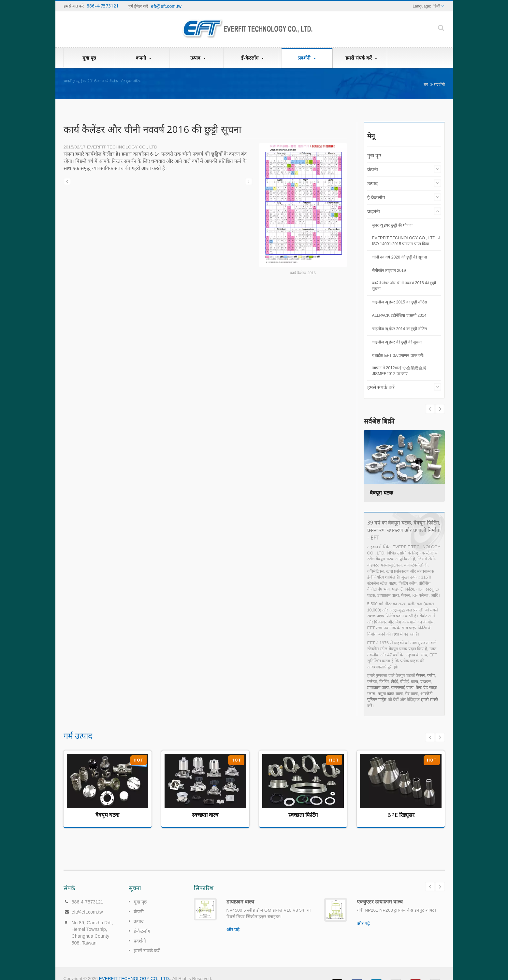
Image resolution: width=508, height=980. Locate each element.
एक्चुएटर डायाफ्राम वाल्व (380, 892)
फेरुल (421, 675)
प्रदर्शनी (307, 58)
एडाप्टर (426, 682)
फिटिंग (384, 682)
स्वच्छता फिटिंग (303, 815)
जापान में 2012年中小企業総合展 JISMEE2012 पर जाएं (399, 371)
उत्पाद (198, 58)
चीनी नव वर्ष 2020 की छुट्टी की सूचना (399, 257)
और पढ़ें (233, 920)
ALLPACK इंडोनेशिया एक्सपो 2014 (399, 315)
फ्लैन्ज (372, 682)
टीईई (394, 682)
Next (430, 409)
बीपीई (404, 682)
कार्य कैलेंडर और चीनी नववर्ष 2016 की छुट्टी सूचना (404, 286)
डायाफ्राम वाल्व (378, 687)
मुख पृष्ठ (89, 58)
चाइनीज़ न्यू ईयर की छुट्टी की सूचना (397, 342)
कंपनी (144, 58)
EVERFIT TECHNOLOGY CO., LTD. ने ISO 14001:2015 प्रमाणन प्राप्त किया (406, 241)
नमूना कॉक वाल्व (390, 694)
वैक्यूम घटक (382, 493)
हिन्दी (437, 6)
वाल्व (414, 682)
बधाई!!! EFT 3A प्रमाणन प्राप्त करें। (399, 356)
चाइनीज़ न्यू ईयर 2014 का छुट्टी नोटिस (400, 329)
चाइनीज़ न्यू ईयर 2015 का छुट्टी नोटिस (400, 302)
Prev (440, 409)
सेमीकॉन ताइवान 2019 (389, 271)
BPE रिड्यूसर (401, 815)
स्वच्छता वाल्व (205, 815)
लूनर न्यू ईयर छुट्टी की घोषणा (392, 225)
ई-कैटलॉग (253, 58)
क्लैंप (431, 675)
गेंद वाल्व (412, 694)
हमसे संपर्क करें (361, 58)
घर (426, 84)
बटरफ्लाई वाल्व (402, 687)
